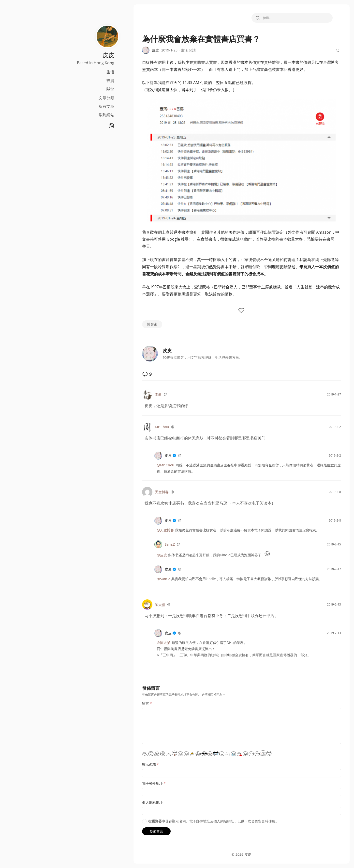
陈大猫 (137, 605)
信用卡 (141, 62)
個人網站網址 (130, 802)
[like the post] (221, 311)
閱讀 (170, 50)
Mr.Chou (139, 427)
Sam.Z (147, 544)
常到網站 (66, 115)
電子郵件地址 (131, 783)
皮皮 (145, 350)
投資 (70, 81)
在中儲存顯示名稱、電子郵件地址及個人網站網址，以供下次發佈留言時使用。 (191, 821)
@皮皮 (139, 555)
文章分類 (66, 98)
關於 (70, 89)
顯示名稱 (128, 764)
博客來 (130, 324)
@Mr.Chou (143, 465)
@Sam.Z (141, 579)
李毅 (136, 394)
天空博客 (139, 492)
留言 (124, 703)
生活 (70, 72)
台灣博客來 (310, 62)
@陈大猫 (141, 643)
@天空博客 (143, 530)
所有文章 (66, 106)
